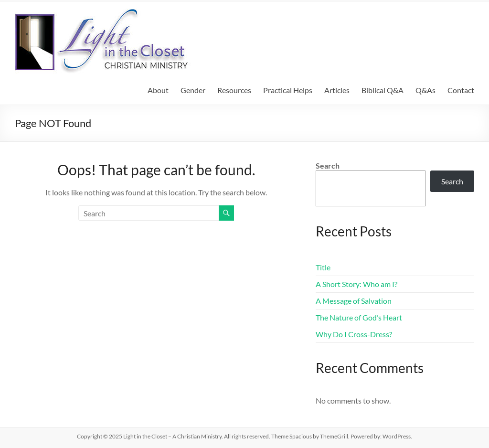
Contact (461, 90)
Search (328, 165)
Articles (337, 90)
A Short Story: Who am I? (356, 284)
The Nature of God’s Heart (359, 317)
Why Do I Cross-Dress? (354, 334)
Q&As (425, 90)
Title (323, 267)
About (158, 90)
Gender (193, 90)
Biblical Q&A (383, 90)
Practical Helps (288, 90)
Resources (234, 90)
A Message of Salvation (354, 301)
